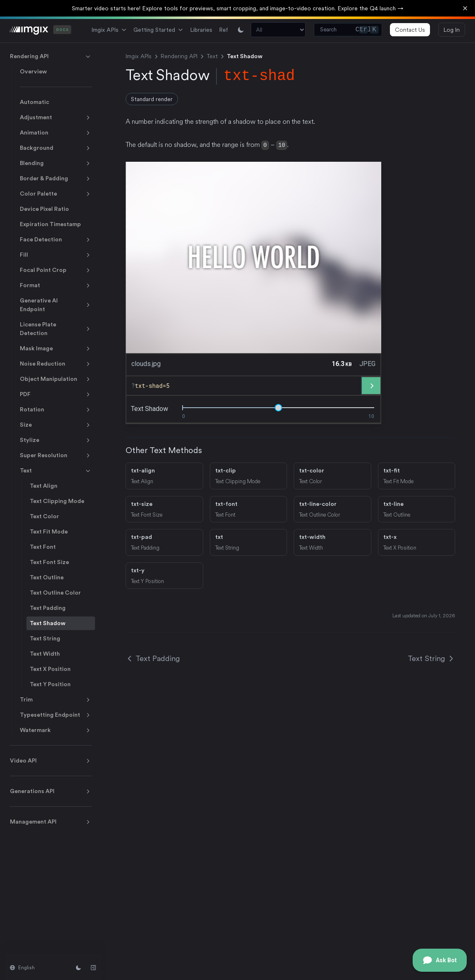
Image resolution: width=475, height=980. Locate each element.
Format (56, 286)
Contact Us (410, 30)
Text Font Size (49, 562)
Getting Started (158, 30)
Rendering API (51, 57)
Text (56, 471)
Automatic (34, 102)
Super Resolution (56, 456)
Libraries (201, 30)
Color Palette (56, 194)
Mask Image (56, 349)
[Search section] (278, 30)
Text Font (43, 547)
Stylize (56, 440)
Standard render (152, 99)
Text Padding (48, 608)
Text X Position (50, 669)
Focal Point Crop (56, 270)
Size (56, 425)
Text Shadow (48, 623)
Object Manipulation (56, 379)
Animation (56, 133)
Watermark (56, 730)
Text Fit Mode (49, 531)
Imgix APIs (109, 30)
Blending (56, 163)
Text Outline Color (55, 593)
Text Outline (47, 577)
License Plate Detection (56, 329)
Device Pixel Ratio (44, 209)
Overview (33, 71)
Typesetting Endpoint (56, 715)
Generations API (51, 791)
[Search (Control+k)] (348, 30)
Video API (51, 761)
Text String (45, 638)
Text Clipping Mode (57, 501)
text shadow (150, 408)
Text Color (44, 516)
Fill (56, 255)
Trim (56, 700)
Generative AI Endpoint (56, 305)
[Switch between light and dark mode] (241, 30)
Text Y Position (50, 684)
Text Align (44, 486)
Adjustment (56, 118)
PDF (56, 394)
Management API (51, 822)
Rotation (56, 410)
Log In (452, 30)
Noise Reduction (56, 364)
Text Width (45, 654)
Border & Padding (56, 179)
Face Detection (56, 240)
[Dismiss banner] (465, 8)
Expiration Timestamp (50, 224)
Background (56, 148)
